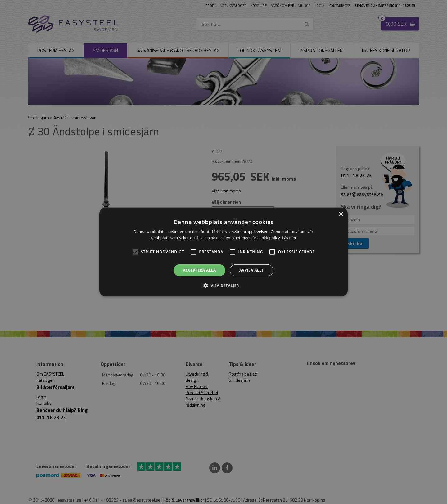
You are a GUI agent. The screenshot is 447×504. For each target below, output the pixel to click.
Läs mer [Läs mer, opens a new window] (289, 238)
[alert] (223, 252)
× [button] (341, 214)
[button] (135, 252)
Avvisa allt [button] (252, 270)
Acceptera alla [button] (199, 270)
